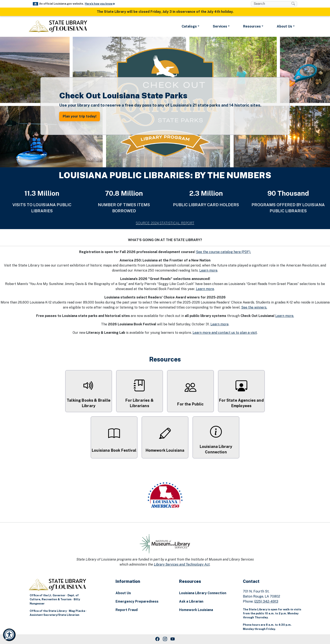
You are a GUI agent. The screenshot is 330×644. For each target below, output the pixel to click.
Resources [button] (252, 26)
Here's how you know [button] (100, 4)
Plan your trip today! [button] (80, 116)
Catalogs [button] (189, 26)
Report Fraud (127, 610)
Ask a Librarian (191, 601)
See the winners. (254, 307)
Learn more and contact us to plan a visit (225, 333)
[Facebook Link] (157, 639)
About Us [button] (284, 26)
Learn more (208, 270)
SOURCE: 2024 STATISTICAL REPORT (165, 223)
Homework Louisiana (196, 610)
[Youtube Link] (173, 639)
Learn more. (285, 316)
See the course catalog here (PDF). (223, 252)
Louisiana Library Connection (203, 593)
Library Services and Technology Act (182, 564)
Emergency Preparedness (137, 601)
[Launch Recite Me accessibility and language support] (9, 635)
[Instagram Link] (165, 639)
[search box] (271, 4)
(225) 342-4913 (266, 601)
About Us (123, 593)
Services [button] (220, 26)
